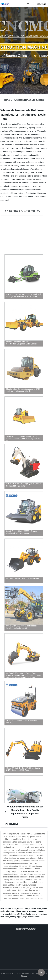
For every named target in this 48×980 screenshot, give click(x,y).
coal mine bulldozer (9, 914)
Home (7, 100)
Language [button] (41, 4)
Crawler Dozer (35, 909)
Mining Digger (16, 917)
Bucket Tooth (23, 909)
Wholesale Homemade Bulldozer (29, 100)
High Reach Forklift (31, 917)
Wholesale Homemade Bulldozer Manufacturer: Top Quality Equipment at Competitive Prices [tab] (24, 812)
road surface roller (8, 909)
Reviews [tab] (12, 824)
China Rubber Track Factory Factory (30, 911)
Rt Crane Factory (25, 914)
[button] (28, 4)
